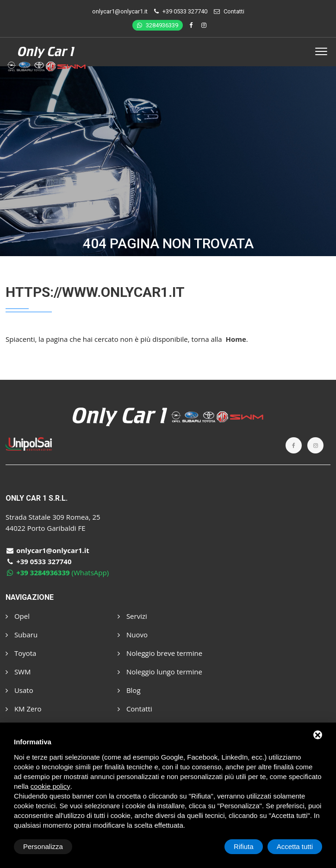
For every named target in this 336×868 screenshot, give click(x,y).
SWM (18, 672)
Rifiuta (244, 846)
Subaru (22, 635)
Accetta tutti (295, 846)
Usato (19, 690)
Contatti (234, 11)
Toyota (21, 653)
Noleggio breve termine (160, 653)
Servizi (132, 616)
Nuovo (133, 635)
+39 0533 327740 (185, 11)
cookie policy (50, 786)
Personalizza (43, 846)
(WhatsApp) (57, 572)
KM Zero (24, 709)
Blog (129, 690)
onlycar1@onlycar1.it (120, 11)
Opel (18, 616)
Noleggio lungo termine (160, 672)
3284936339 (158, 25)
